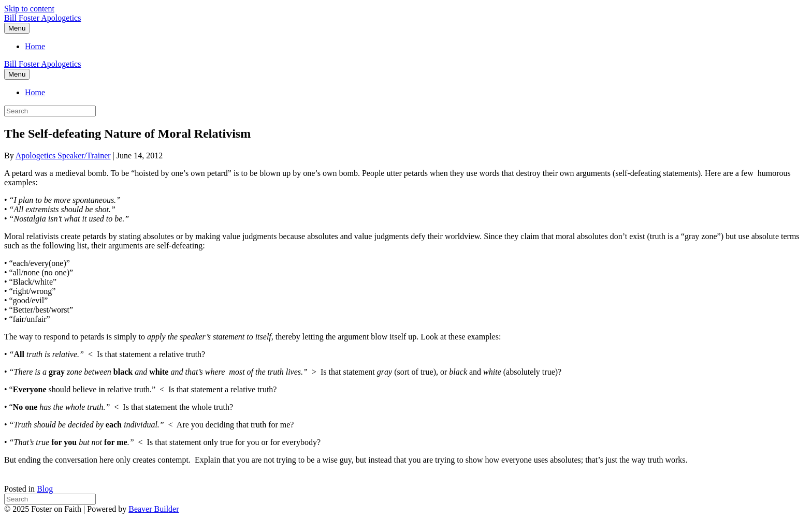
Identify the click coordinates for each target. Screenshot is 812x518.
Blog (45, 489)
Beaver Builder (154, 509)
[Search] (50, 499)
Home (35, 46)
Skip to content (29, 9)
